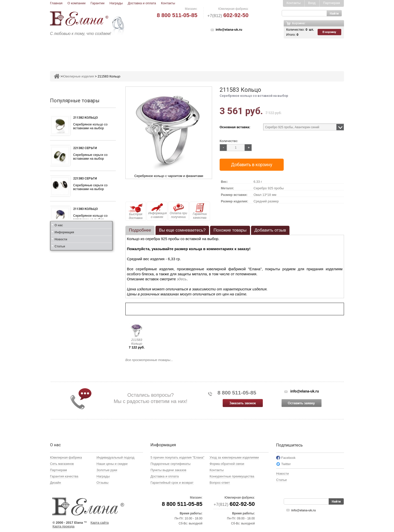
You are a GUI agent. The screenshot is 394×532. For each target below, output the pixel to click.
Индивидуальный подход (115, 457)
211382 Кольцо (85, 118)
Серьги (136, 52)
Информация (64, 343)
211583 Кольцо (137, 342)
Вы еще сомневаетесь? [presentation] (182, 230)
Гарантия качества (64, 476)
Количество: (229, 141)
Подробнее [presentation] (140, 230)
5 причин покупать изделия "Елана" (177, 457)
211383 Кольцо (85, 209)
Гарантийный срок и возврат (172, 483)
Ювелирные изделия (80, 52)
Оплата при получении (178, 211)
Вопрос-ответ (220, 483)
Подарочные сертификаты (170, 464)
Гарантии (97, 3)
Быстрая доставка (136, 211)
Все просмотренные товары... (149, 360)
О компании (76, 3)
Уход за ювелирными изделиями (234, 457)
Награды (116, 3)
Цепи (263, 52)
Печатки (221, 52)
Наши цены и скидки (112, 464)
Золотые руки (107, 470)
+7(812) (228, 16)
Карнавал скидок (292, 52)
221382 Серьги (85, 148)
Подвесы (159, 52)
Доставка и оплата (142, 3)
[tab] (140, 230)
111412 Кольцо (85, 271)
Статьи (60, 357)
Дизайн (56, 483)
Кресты (244, 52)
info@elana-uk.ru (229, 30)
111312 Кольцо (85, 239)
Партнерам (332, 3)
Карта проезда (63, 526)
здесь (182, 279)
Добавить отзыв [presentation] (270, 230)
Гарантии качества (200, 211)
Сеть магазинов (62, 464)
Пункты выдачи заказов (168, 470)
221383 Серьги (85, 178)
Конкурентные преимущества (232, 476)
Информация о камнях (157, 211)
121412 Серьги (85, 301)
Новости (61, 350)
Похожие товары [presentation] (230, 230)
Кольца (115, 52)
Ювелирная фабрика (66, 457)
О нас (59, 336)
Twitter (286, 464)
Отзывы (103, 483)
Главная (56, 3)
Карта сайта (100, 523)
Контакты (168, 3)
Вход (312, 3)
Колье (201, 52)
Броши (181, 52)
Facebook (288, 458)
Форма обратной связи (227, 464)
